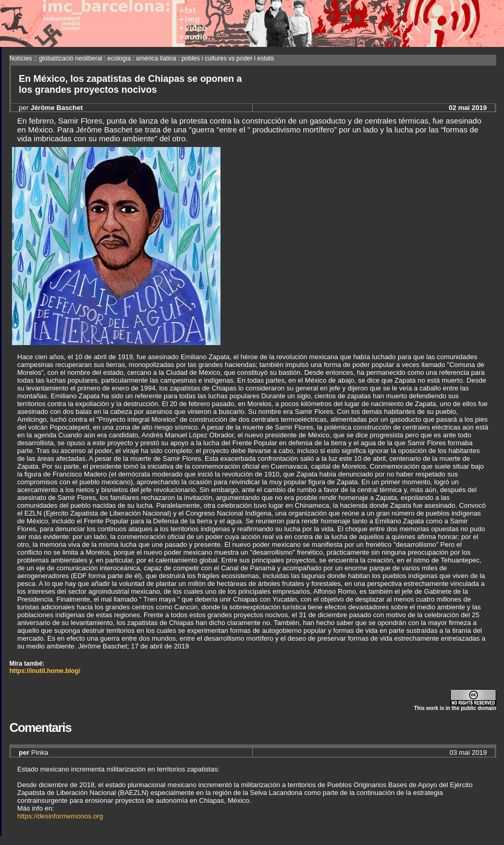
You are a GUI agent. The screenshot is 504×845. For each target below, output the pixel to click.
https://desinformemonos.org (60, 816)
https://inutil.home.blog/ (45, 671)
